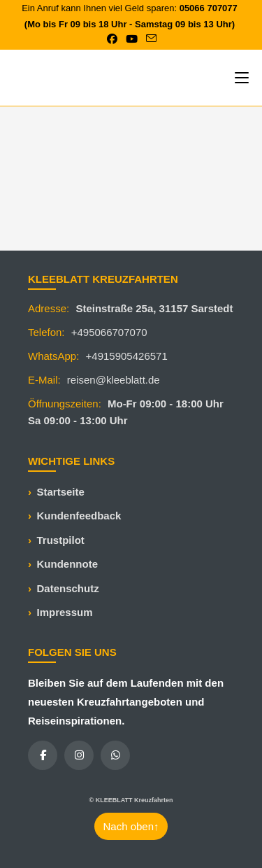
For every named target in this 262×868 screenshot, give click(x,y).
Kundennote (68, 564)
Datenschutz (68, 588)
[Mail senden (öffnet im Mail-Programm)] (149, 39)
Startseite (61, 492)
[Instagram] (79, 755)
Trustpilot (61, 540)
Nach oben (131, 826)
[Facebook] (43, 755)
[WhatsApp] (115, 755)
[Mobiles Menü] (242, 78)
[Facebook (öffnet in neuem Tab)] (112, 39)
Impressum (65, 612)
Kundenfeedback (79, 516)
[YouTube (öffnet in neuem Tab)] (132, 39)
